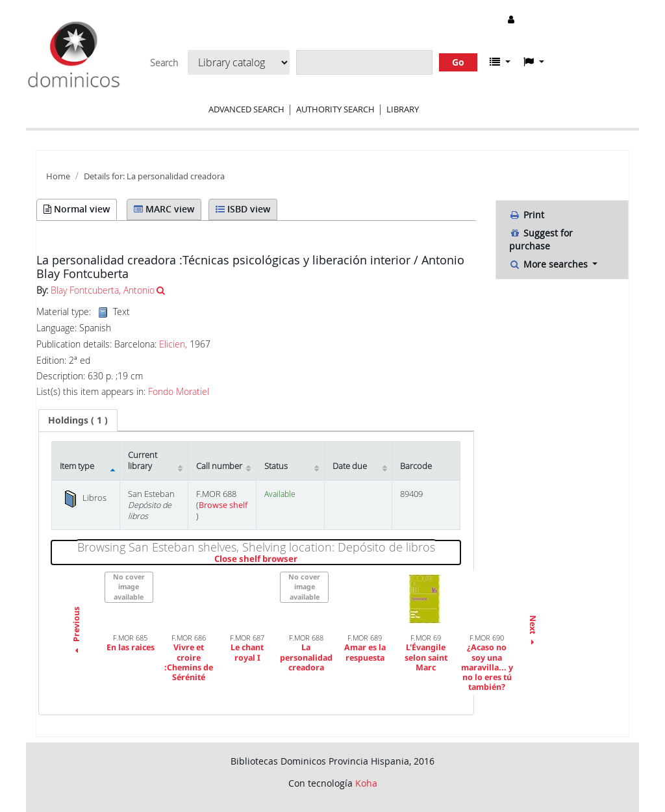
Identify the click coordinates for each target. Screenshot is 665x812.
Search (164, 63)
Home (58, 176)
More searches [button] (550, 264)
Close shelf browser (300, 559)
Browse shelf (223, 505)
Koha (366, 783)
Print (527, 215)
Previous (76, 632)
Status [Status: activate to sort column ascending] (276, 466)
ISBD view (243, 209)
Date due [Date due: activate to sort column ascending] (350, 466)
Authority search (335, 109)
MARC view (164, 209)
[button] (500, 62)
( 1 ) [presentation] (78, 420)
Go (458, 62)
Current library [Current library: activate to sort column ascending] (143, 461)
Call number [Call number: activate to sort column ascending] (219, 466)
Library (403, 109)
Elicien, (173, 344)
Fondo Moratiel (179, 392)
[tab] (78, 420)
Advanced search (246, 109)
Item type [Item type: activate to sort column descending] (77, 466)
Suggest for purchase (541, 239)
